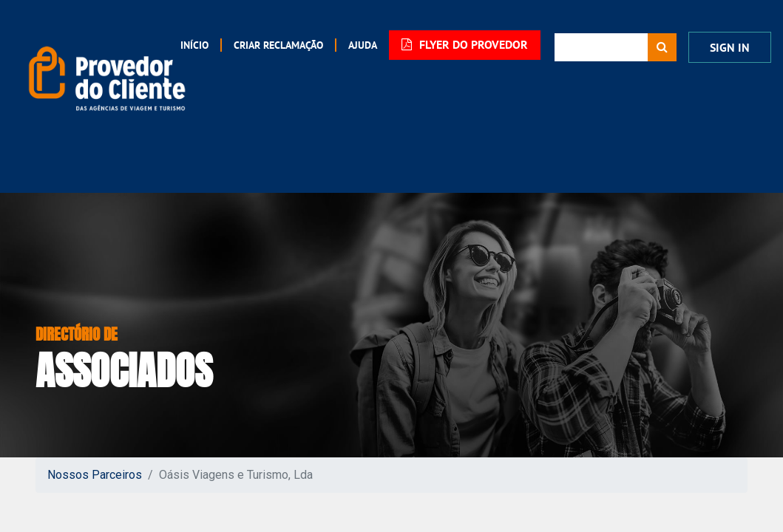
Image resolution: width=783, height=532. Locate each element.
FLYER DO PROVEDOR (462, 45)
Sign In (730, 45)
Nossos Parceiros (95, 470)
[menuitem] (269, 45)
